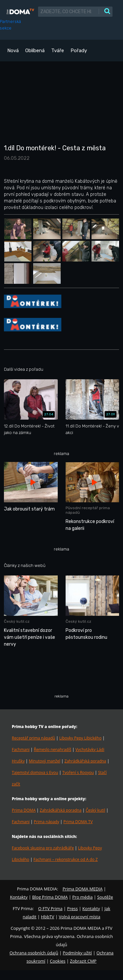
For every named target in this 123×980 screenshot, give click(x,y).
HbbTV (48, 917)
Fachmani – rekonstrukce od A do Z (66, 859)
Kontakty (19, 897)
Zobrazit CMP (83, 961)
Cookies (58, 961)
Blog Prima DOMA (50, 897)
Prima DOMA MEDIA (83, 889)
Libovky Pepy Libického (81, 738)
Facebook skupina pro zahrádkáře (43, 848)
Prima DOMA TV (78, 822)
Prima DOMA (24, 810)
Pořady (79, 51)
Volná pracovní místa (79, 917)
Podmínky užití (77, 953)
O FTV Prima (50, 908)
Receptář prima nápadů (33, 738)
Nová (13, 51)
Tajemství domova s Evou (35, 772)
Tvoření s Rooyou (78, 772)
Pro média (82, 897)
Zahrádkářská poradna (85, 761)
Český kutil (95, 810)
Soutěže (105, 897)
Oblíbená (35, 51)
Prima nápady (46, 822)
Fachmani (21, 750)
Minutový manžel (45, 761)
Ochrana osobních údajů (34, 953)
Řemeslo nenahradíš (52, 750)
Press (72, 908)
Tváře (58, 51)
